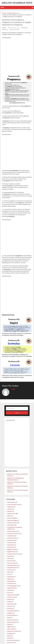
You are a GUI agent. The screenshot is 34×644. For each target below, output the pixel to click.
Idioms (9, 572)
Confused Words (12, 538)
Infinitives (10, 579)
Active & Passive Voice (13, 505)
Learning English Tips (13, 586)
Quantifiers (10, 613)
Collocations (11, 525)
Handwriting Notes (12, 568)
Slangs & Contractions (13, 631)
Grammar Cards (11, 563)
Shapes (9, 624)
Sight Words (10, 627)
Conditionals (11, 536)
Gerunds (9, 559)
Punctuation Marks (12, 611)
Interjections (11, 581)
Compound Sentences (13, 534)
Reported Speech (12, 622)
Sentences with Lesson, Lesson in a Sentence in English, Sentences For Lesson (17, 376)
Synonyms (10, 643)
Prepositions (11, 604)
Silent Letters (11, 629)
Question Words (12, 615)
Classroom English (12, 520)
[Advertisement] (17, 55)
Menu (2, 7)
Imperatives (10, 577)
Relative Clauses (12, 620)
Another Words (11, 514)
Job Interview (11, 584)
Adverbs (9, 509)
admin (5, 28)
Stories (9, 636)
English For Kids (11, 549)
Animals (9, 511)
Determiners (11, 547)
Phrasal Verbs (11, 597)
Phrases (9, 599)
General (9, 556)
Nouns (9, 593)
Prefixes (9, 602)
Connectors (10, 543)
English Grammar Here (17, 3)
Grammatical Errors (12, 565)
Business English (12, 518)
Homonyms (10, 570)
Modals (9, 590)
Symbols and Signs (12, 640)
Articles (9, 516)
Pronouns (10, 606)
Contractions (11, 545)
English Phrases (11, 552)
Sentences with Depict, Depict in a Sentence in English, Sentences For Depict (17, 334)
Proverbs (10, 609)
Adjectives (10, 507)
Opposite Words (12, 595)
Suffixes (9, 638)
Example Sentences (13, 554)
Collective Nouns (12, 523)
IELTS (9, 574)
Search (17, 413)
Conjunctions (11, 540)
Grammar (10, 561)
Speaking (10, 633)
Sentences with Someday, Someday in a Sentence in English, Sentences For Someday (17, 355)
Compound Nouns (12, 531)
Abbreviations (11, 502)
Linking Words (11, 588)
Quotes (9, 618)
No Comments (15, 29)
